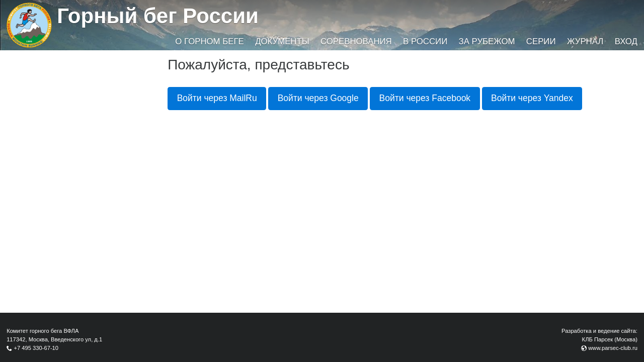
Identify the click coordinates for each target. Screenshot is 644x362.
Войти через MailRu (217, 98)
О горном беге (209, 41)
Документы (282, 41)
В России (425, 41)
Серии (541, 41)
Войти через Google (318, 98)
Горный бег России (158, 16)
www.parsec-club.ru (613, 348)
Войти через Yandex (532, 98)
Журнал (585, 41)
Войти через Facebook (425, 98)
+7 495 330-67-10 (36, 348)
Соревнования (356, 41)
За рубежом (487, 41)
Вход (626, 41)
